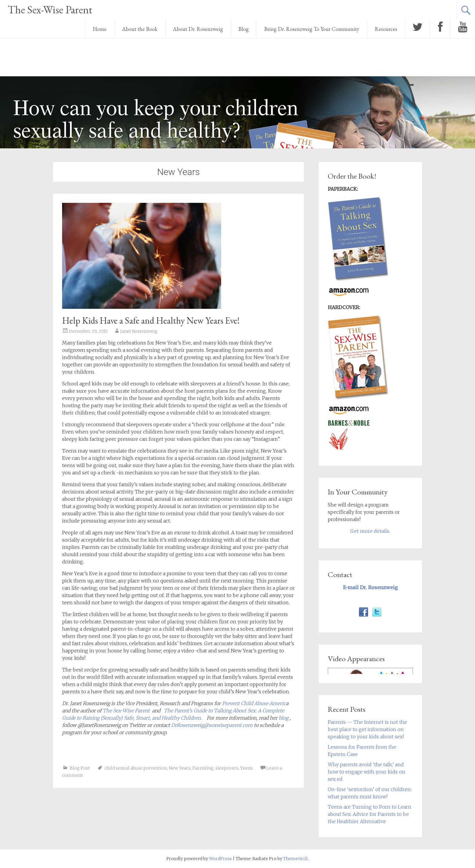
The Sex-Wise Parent (50, 10)
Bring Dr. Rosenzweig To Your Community (312, 29)
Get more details (370, 531)
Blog (244, 29)
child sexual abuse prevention (136, 768)
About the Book (140, 29)
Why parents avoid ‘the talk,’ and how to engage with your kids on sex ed (367, 772)
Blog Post (80, 768)
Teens (246, 768)
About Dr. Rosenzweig (198, 29)
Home (100, 29)
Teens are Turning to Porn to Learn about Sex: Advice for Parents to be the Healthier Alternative (370, 814)
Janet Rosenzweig (139, 331)
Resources (386, 29)
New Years (180, 768)
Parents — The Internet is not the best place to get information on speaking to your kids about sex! (367, 729)
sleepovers (227, 768)
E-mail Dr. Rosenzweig (370, 587)
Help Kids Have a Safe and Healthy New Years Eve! (151, 320)
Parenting (203, 768)
